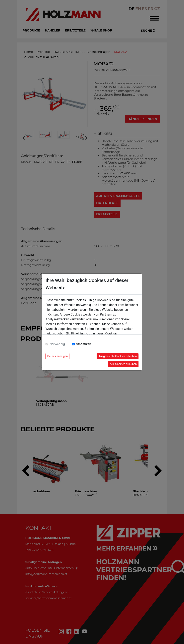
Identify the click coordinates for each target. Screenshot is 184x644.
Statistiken (84, 344)
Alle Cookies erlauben (123, 364)
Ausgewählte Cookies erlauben (118, 356)
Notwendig (57, 344)
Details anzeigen (57, 356)
